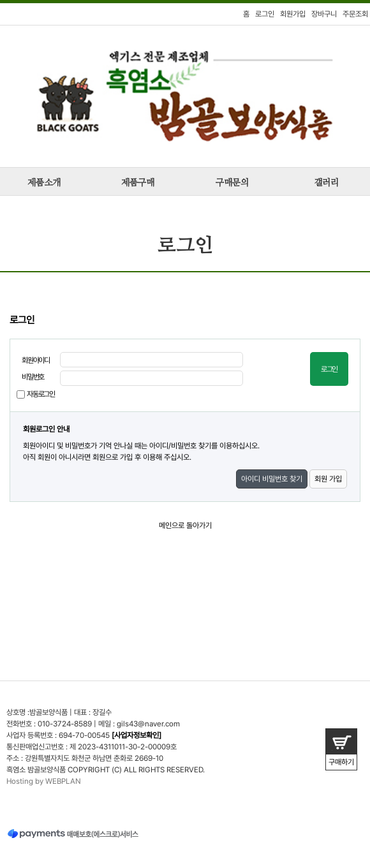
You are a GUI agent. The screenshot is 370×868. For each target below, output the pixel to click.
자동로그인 (41, 394)
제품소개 (44, 183)
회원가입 (293, 14)
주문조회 (355, 14)
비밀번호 (33, 377)
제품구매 (138, 183)
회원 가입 (328, 479)
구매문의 (232, 183)
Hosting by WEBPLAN (44, 781)
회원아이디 (36, 360)
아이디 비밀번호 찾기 (272, 479)
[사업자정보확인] (137, 735)
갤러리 (326, 183)
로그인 (265, 14)
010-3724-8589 (65, 724)
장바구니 (324, 14)
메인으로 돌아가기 (185, 526)
